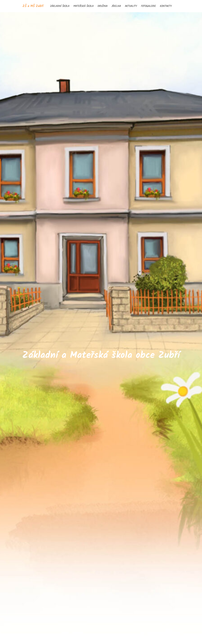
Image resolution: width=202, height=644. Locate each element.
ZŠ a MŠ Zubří (33, 6)
